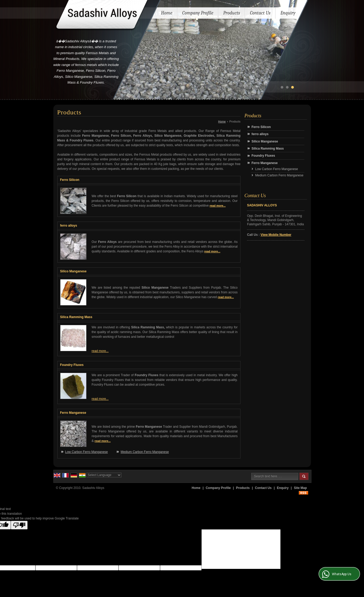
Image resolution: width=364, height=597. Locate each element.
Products (232, 14)
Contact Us (260, 13)
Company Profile (198, 13)
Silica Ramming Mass (76, 317)
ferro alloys (69, 226)
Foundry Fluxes (72, 365)
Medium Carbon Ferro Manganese (145, 452)
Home (167, 13)
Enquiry (288, 13)
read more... (217, 206)
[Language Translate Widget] (104, 475)
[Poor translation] (19, 525)
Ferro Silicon (70, 180)
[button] (276, 235)
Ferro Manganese (73, 413)
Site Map (300, 488)
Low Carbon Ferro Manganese (87, 452)
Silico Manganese (73, 271)
